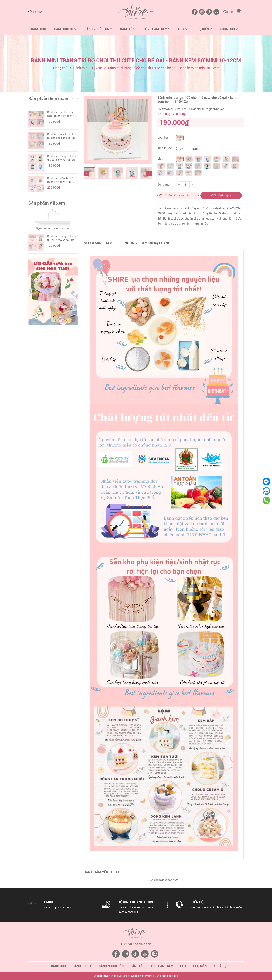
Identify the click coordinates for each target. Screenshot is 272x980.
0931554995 (203, 908)
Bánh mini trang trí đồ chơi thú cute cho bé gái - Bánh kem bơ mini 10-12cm (63, 240)
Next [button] (149, 174)
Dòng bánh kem (161, 966)
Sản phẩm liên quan (48, 99)
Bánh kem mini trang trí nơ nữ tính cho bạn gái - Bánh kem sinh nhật (63, 138)
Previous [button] (87, 174)
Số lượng (163, 185)
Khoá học (221, 966)
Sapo (175, 976)
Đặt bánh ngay (221, 195)
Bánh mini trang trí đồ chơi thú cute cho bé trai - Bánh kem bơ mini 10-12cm (63, 160)
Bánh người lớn (111, 966)
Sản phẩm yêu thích (101, 872)
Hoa (183, 966)
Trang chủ (58, 966)
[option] (118, 130)
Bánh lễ (136, 966)
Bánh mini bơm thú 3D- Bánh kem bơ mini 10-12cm (61, 182)
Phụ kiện (200, 966)
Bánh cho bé (82, 966)
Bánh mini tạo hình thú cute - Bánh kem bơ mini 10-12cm (61, 116)
